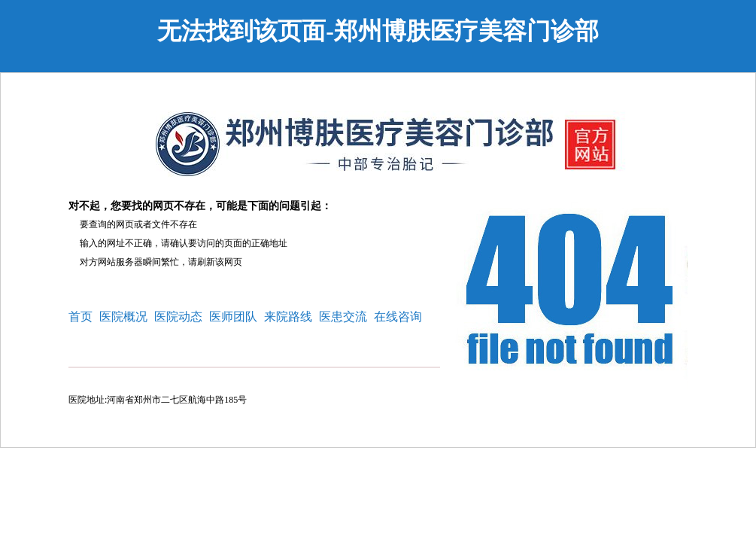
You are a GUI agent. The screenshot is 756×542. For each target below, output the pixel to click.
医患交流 (343, 317)
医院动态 (178, 317)
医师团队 (233, 317)
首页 (80, 317)
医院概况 (123, 317)
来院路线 (288, 317)
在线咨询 (398, 317)
